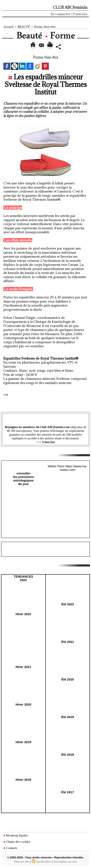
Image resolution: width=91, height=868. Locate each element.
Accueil (8, 27)
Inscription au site (65, 862)
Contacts (10, 848)
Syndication (44, 862)
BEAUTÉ (23, 27)
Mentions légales (16, 835)
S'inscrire (80, 14)
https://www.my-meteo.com (74, 468)
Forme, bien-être (45, 27)
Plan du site (22, 862)
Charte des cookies (17, 842)
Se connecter (61, 14)
